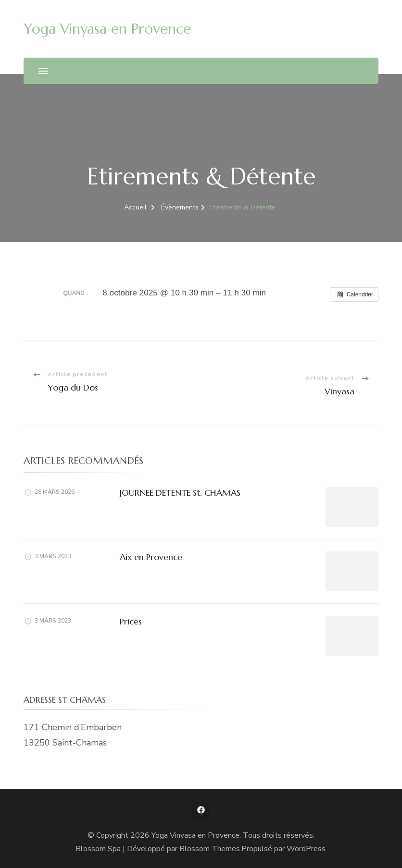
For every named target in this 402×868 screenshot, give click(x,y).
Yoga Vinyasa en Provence (107, 29)
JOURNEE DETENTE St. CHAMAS (180, 493)
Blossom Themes (210, 849)
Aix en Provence (151, 557)
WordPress (306, 849)
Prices (131, 621)
